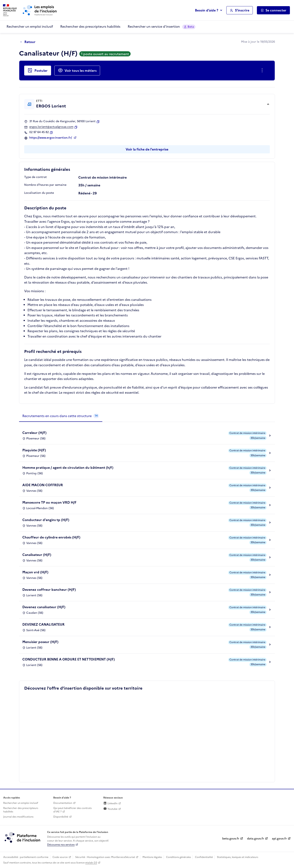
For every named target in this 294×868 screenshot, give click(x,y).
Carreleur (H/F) (34, 433)
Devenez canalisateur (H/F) (44, 607)
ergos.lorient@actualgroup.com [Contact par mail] (51, 127)
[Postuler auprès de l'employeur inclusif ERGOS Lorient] (38, 71)
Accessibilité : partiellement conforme (26, 857)
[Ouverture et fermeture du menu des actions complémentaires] (263, 71)
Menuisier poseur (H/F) (40, 642)
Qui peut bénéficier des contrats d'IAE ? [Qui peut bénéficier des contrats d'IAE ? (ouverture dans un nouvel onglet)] (72, 810)
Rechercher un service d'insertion (162, 27)
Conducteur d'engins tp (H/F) (46, 520)
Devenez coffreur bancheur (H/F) (49, 590)
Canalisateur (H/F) (37, 555)
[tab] (61, 416)
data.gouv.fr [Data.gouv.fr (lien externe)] (256, 839)
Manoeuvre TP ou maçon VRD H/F (49, 502)
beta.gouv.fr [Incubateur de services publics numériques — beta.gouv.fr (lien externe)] (231, 839)
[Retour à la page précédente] (29, 42)
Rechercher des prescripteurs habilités (90, 26)
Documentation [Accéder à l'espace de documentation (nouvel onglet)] (63, 803)
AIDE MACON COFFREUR (43, 485)
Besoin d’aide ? (207, 10)
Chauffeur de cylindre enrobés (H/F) (51, 537)
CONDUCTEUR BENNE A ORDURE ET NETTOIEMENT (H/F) (69, 659)
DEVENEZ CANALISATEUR (43, 624)
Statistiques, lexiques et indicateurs (238, 857)
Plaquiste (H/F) (34, 450)
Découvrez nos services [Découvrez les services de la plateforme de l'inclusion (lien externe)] (61, 845)
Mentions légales (152, 857)
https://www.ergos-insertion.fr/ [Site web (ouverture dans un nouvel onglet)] (51, 138)
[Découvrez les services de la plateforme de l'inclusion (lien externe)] (23, 837)
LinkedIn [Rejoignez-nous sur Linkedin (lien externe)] (110, 803)
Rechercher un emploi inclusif (30, 26)
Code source (60, 857)
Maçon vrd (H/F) (35, 572)
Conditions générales (178, 857)
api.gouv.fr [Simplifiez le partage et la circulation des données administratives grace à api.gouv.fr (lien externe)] (279, 839)
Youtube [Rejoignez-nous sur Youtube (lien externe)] (110, 809)
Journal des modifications (18, 817)
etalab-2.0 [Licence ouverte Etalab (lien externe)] (91, 863)
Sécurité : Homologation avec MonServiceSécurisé (105, 857)
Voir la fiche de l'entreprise (147, 149)
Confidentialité (204, 857)
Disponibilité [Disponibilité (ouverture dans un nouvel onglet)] (61, 817)
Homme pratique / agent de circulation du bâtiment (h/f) (68, 468)
